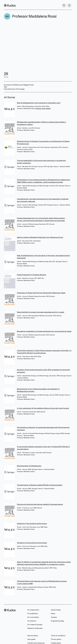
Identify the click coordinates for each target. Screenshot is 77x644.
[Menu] (69, 5)
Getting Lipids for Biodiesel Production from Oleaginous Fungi (40, 237)
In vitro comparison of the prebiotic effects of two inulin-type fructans (43, 408)
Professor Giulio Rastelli (43, 108)
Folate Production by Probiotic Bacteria (31, 275)
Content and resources (36, 643)
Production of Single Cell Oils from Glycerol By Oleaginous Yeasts (41, 293)
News (53, 614)
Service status (33, 636)
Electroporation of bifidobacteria (29, 466)
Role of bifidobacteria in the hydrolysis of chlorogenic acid (39, 103)
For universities (33, 617)
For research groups (35, 625)
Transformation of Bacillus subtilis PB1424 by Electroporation (40, 485)
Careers (54, 617)
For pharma (32, 621)
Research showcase (35, 628)
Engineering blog (57, 621)
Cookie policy (56, 643)
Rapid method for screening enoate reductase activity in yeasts (41, 312)
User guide (31, 639)
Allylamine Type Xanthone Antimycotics (32, 524)
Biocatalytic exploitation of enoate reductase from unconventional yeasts (44, 331)
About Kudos (56, 610)
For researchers (33, 610)
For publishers (33, 614)
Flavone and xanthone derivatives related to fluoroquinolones (40, 504)
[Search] (64, 5)
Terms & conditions (58, 636)
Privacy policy (56, 639)
